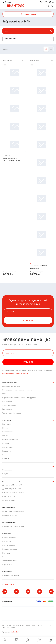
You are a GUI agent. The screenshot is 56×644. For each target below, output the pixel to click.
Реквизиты (7, 451)
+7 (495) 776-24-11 (46, 2)
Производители (9, 545)
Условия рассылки (9, 561)
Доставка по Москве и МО (12, 485)
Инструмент (7, 401)
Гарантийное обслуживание (13, 511)
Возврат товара (8, 500)
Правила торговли (10, 549)
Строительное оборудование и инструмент (19, 398)
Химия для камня (9, 405)
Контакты (6, 459)
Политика (6, 553)
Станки (5, 394)
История (6, 443)
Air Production (16, 632)
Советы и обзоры (9, 538)
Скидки (5, 474)
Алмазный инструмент (11, 386)
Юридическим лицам (11, 576)
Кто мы (5, 436)
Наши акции (7, 470)
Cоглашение (7, 557)
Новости (6, 428)
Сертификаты (8, 447)
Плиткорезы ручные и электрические (17, 390)
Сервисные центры (10, 515)
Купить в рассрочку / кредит (13, 526)
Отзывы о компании (10, 439)
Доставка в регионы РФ (12, 489)
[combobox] (28, 39)
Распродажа (7, 409)
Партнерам (7, 541)
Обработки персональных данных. (16, 373)
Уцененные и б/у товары (12, 413)
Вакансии (6, 455)
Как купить (7, 424)
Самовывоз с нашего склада (13, 493)
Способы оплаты (9, 496)
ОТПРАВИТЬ (28, 320)
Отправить (28, 362)
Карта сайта (7, 564)
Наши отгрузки (8, 432)
